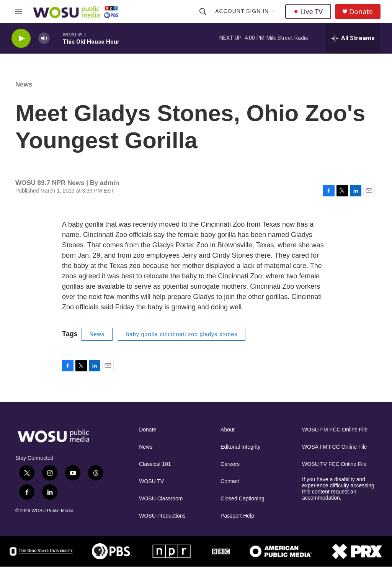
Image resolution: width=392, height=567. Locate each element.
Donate (361, 12)
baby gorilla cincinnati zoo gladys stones (182, 334)
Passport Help (237, 516)
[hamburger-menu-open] (19, 11)
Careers (230, 464)
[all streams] (353, 38)
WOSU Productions (162, 516)
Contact (230, 481)
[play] (21, 38)
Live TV (308, 11)
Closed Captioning (242, 499)
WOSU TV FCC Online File (334, 464)
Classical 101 (155, 464)
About (228, 430)
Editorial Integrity (240, 447)
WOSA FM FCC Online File (335, 447)
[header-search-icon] (203, 11)
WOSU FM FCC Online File (335, 430)
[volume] (44, 38)
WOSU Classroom (161, 499)
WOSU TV (151, 481)
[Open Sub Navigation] (274, 11)
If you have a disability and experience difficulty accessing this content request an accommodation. (338, 489)
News (24, 84)
